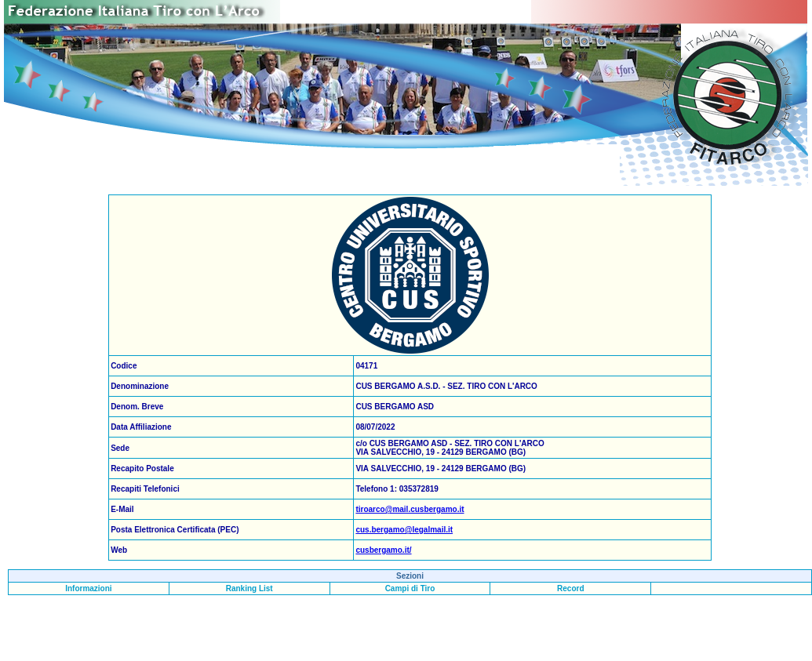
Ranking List (249, 588)
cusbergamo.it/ (383, 550)
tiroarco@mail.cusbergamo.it (410, 509)
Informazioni (88, 588)
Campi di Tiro (410, 588)
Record (570, 588)
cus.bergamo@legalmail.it (404, 530)
